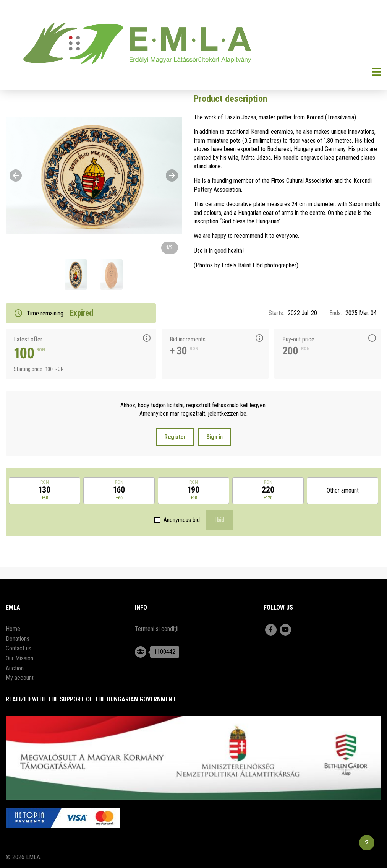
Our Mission (19, 658)
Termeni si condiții (157, 629)
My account (20, 678)
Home (13, 629)
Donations (18, 639)
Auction (15, 668)
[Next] (172, 176)
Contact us (19, 648)
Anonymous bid (182, 520)
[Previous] (16, 176)
